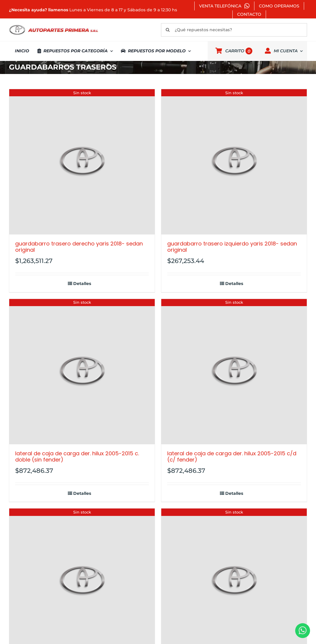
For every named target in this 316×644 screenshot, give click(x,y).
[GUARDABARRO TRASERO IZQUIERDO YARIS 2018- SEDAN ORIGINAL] (234, 162)
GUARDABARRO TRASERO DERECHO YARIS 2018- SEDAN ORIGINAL (79, 247)
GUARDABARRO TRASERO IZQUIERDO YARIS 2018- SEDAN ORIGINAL (232, 247)
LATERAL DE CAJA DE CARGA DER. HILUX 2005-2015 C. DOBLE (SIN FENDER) (77, 457)
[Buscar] (168, 30)
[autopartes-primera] (54, 26)
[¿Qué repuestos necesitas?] (234, 30)
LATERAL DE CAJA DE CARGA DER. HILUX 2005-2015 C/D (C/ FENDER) (232, 457)
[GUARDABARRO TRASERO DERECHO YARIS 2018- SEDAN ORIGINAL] (82, 162)
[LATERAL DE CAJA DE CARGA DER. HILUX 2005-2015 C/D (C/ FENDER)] (234, 372)
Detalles (82, 284)
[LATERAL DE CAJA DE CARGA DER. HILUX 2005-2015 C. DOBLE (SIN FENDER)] (82, 372)
